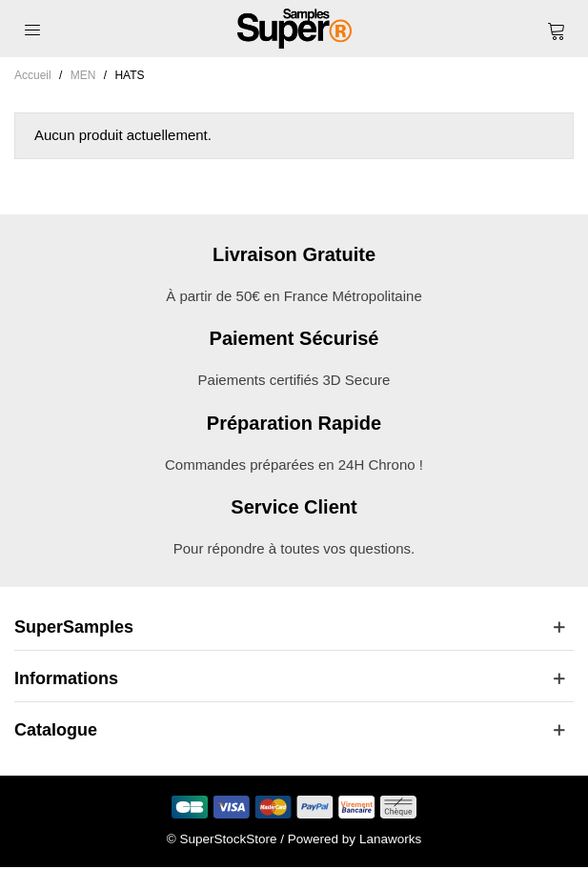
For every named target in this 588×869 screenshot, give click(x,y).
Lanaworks (390, 839)
